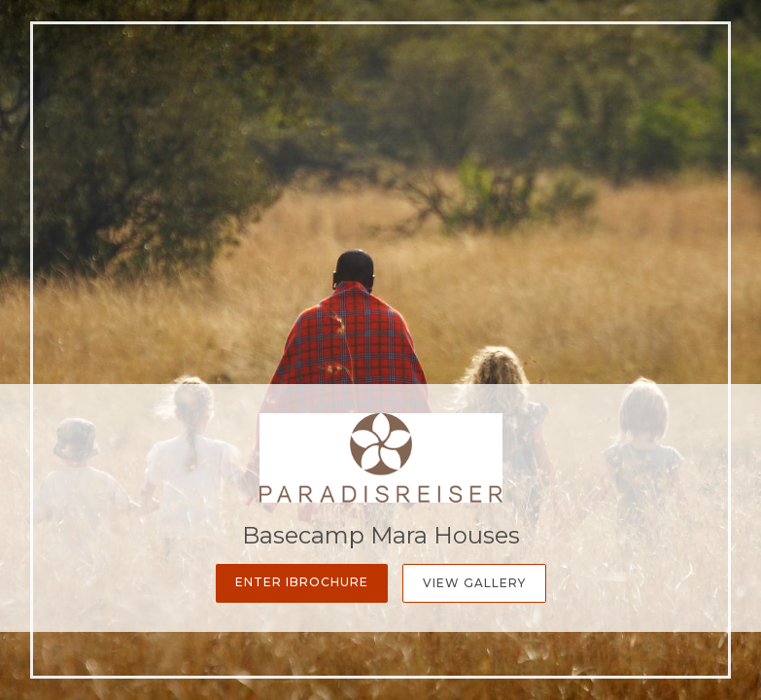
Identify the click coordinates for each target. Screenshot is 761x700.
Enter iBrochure (302, 582)
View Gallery (474, 583)
